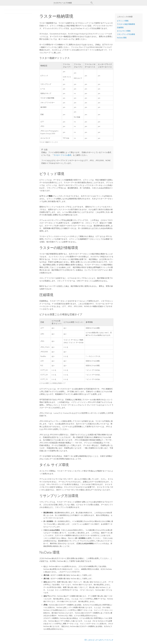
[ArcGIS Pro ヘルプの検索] (71, 3)
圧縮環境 (120, 28)
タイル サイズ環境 (124, 31)
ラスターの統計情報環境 (126, 24)
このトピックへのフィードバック (100, 640)
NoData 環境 (122, 38)
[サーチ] (92, 3)
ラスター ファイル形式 (62, 155)
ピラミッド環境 (123, 21)
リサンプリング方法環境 (126, 34)
